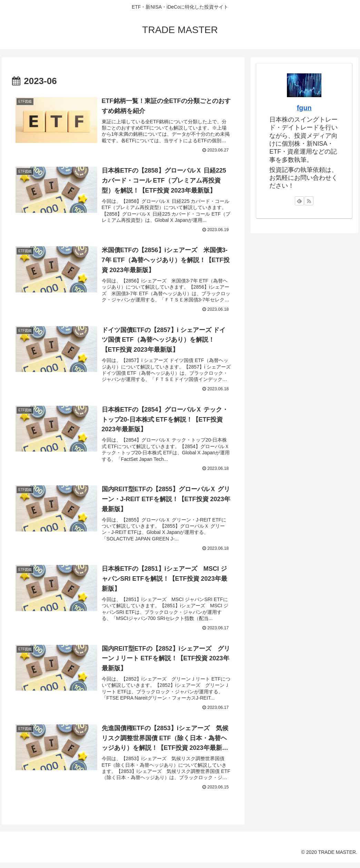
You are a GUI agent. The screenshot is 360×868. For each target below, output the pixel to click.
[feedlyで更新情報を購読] (299, 201)
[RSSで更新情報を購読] (309, 201)
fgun (304, 108)
